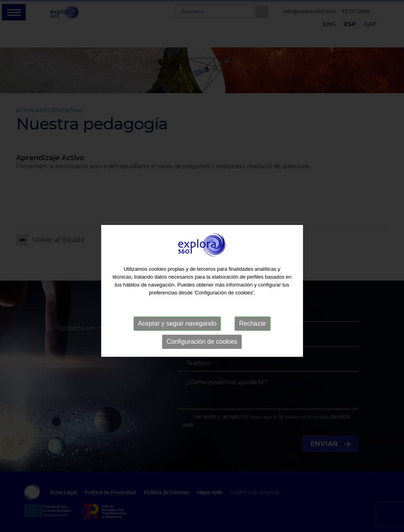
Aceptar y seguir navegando (177, 331)
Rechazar (252, 331)
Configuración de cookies (202, 349)
